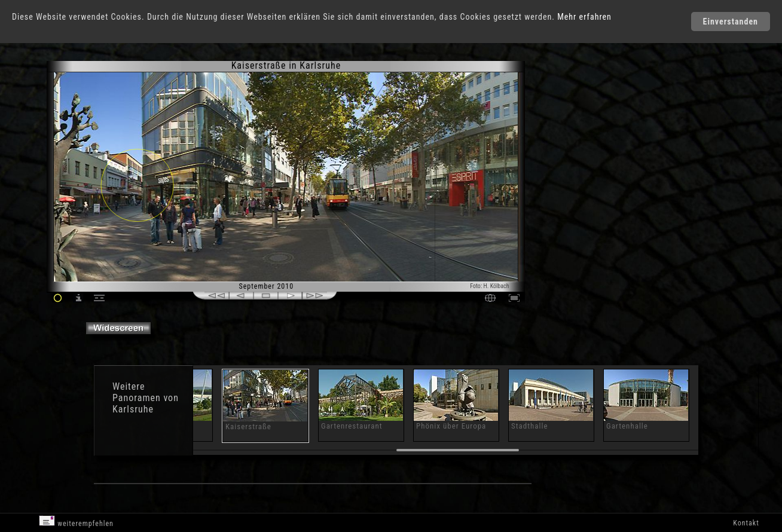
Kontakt (746, 523)
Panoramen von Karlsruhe (146, 403)
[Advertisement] (578, 161)
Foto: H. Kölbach (489, 286)
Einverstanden (731, 22)
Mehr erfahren (584, 17)
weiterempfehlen (76, 522)
